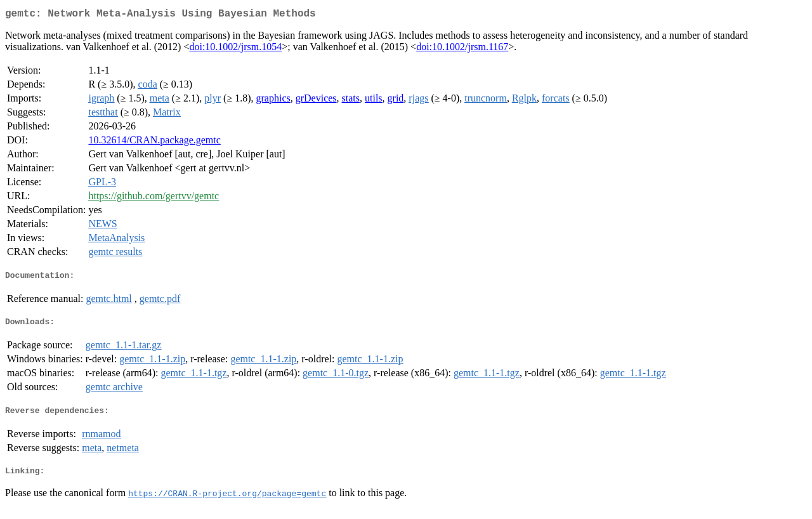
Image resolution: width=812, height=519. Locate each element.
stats (351, 101)
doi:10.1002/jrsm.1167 (462, 49)
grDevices (316, 101)
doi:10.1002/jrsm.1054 (235, 49)
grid (396, 101)
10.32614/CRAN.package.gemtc (154, 142)
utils (374, 101)
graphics (273, 101)
